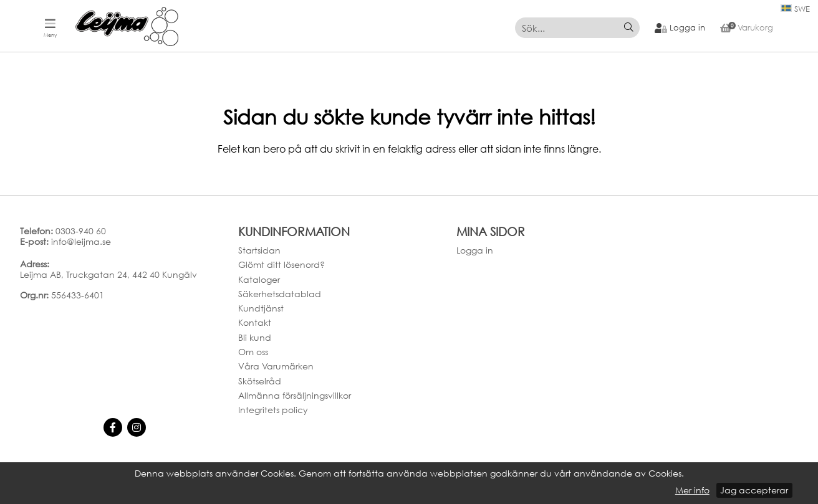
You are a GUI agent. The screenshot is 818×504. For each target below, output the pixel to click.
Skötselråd (260, 381)
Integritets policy (273, 410)
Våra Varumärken (276, 367)
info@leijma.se (81, 241)
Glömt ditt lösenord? (281, 264)
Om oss (253, 352)
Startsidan (259, 250)
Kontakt (255, 323)
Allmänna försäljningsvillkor (295, 395)
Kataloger (259, 279)
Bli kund (255, 337)
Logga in (475, 250)
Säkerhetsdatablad (280, 294)
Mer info (692, 490)
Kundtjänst (261, 308)
